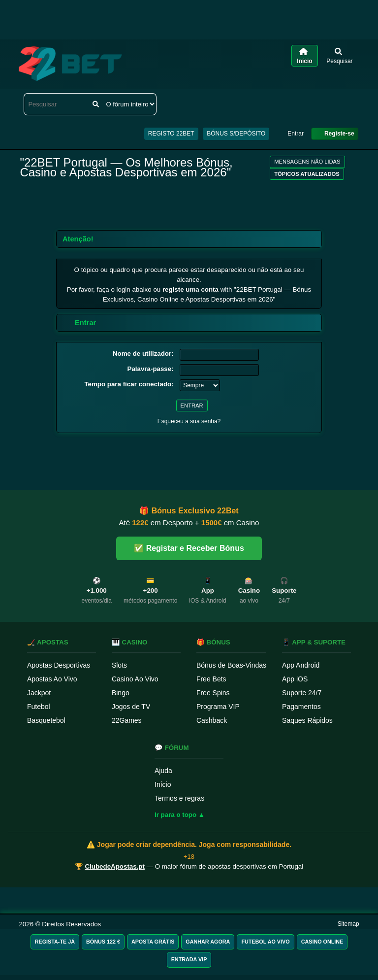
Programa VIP (218, 707)
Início (163, 784)
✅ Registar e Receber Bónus (189, 548)
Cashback (212, 720)
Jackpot (39, 693)
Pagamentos (301, 707)
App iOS (295, 679)
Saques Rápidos (307, 720)
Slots (119, 665)
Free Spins (213, 693)
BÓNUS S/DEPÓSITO (236, 134)
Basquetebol (46, 720)
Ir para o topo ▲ (180, 815)
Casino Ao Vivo (135, 679)
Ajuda (163, 771)
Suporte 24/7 (302, 693)
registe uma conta (190, 289)
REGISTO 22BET (171, 134)
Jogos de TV (131, 707)
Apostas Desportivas (59, 665)
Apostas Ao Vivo (52, 679)
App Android (301, 665)
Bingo (121, 693)
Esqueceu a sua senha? (189, 421)
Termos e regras (179, 798)
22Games (127, 720)
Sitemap (348, 924)
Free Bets (211, 679)
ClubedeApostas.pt (115, 866)
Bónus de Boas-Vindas (231, 665)
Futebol (39, 707)
